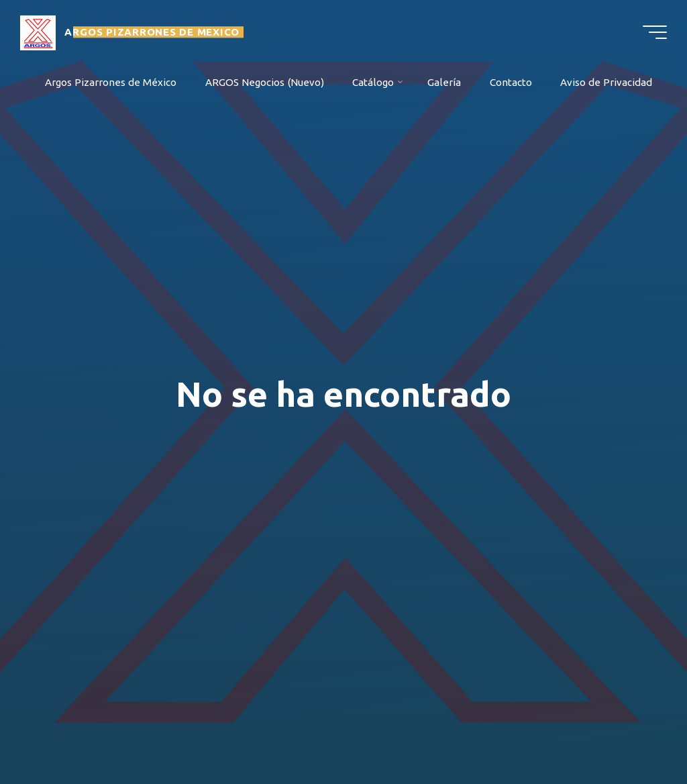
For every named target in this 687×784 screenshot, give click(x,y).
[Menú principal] (655, 32)
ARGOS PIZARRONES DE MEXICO (152, 32)
